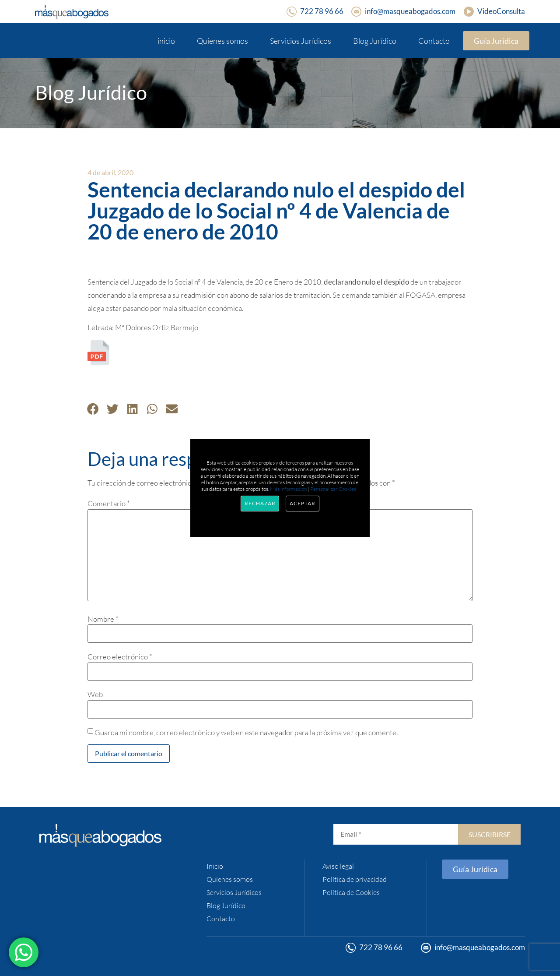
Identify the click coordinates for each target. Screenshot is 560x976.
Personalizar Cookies (333, 489)
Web (95, 694)
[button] (93, 409)
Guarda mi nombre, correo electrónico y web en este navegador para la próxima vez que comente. (246, 732)
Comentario (109, 503)
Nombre (103, 619)
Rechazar (260, 503)
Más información (288, 489)
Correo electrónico (120, 657)
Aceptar (302, 503)
